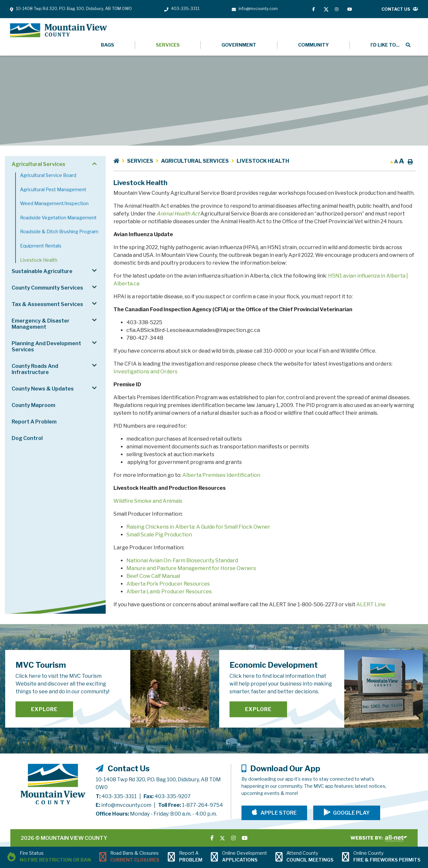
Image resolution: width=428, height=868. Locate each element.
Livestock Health (263, 161)
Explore (44, 709)
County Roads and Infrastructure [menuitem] (35, 369)
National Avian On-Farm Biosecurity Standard (182, 560)
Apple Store (278, 813)
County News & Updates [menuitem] (43, 389)
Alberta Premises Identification (221, 475)
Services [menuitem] (168, 45)
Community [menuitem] (313, 45)
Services (140, 161)
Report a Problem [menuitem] (34, 422)
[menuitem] (384, 45)
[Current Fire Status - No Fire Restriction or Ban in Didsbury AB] (49, 857)
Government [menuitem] (239, 45)
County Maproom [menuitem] (33, 405)
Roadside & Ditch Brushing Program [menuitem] (59, 232)
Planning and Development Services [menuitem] (46, 346)
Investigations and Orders (145, 372)
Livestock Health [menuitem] (39, 260)
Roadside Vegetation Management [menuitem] (58, 218)
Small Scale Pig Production (159, 535)
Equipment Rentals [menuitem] (41, 246)
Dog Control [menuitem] (27, 438)
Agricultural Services (195, 161)
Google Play (351, 813)
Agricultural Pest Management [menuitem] (53, 190)
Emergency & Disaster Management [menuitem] (41, 324)
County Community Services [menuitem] (47, 288)
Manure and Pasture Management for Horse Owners (191, 568)
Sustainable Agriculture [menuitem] (42, 271)
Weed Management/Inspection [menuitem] (54, 203)
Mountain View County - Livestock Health (59, 30)
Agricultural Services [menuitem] (38, 164)
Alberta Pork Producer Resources (168, 584)
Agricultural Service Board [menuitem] (48, 175)
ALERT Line (371, 604)
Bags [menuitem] (107, 45)
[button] (94, 164)
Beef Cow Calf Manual (153, 576)
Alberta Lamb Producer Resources (169, 592)
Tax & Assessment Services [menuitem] (47, 304)
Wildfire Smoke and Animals (148, 501)
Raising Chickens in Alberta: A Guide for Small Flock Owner (198, 527)
